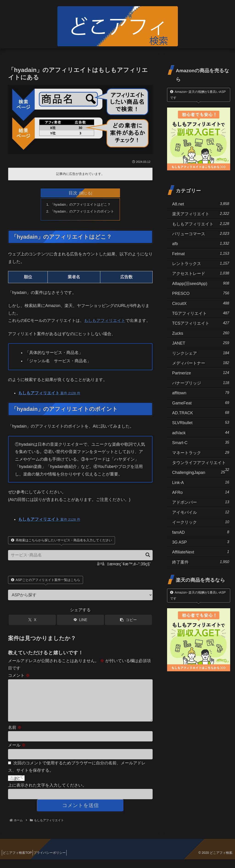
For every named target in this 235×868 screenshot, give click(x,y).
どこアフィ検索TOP (19, 861)
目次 (73, 193)
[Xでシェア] (32, 621)
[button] (145, 556)
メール (17, 754)
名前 (15, 736)
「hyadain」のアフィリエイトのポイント (82, 212)
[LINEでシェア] (80, 621)
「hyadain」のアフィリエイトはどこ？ (80, 205)
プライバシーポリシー (54, 861)
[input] (80, 557)
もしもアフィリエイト (105, 322)
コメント (19, 677)
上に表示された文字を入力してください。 (47, 794)
